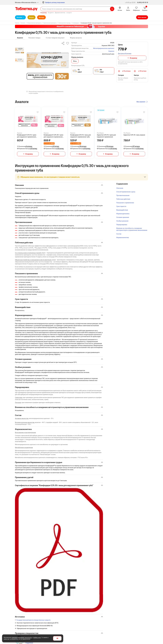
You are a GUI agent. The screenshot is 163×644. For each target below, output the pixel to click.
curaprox (69, 13)
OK (57, 638)
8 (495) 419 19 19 (143, 2)
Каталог (19, 17)
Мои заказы (142, 17)
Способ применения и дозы (126, 192)
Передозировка (122, 225)
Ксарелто (51, 13)
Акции (31, 17)
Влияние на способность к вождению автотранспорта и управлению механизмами (132, 229)
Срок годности (121, 206)
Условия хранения (123, 217)
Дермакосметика (60, 13)
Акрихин (111, 51)
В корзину (133, 58)
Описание (120, 188)
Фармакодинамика (123, 214)
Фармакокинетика (123, 237)
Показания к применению (125, 203)
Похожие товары (34, 38)
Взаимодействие (122, 210)
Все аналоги (141, 102)
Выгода (41, 17)
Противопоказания (123, 195)
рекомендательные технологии (22, 637)
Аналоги (20, 38)
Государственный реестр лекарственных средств (33, 621)
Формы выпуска (76, 38)
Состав (119, 234)
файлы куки (37, 637)
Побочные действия (123, 199)
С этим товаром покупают (55, 38)
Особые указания (122, 221)
